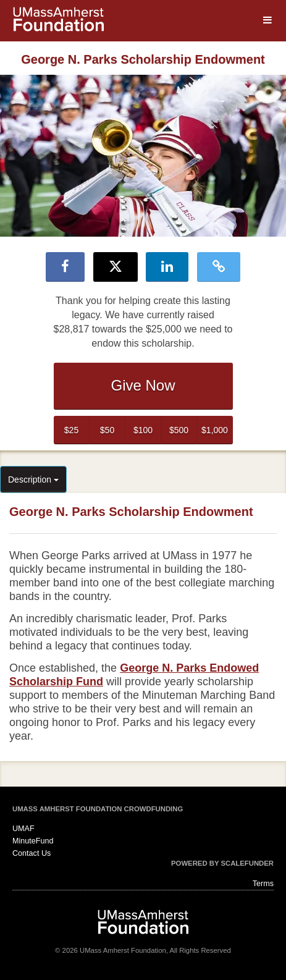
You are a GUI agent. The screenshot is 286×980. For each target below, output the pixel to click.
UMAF (23, 829)
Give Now (143, 385)
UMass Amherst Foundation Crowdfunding (98, 809)
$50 (107, 430)
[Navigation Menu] (267, 20)
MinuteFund (33, 841)
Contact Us (32, 853)
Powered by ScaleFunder (222, 863)
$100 (143, 430)
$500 (179, 430)
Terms (263, 884)
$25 (71, 430)
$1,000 (215, 430)
